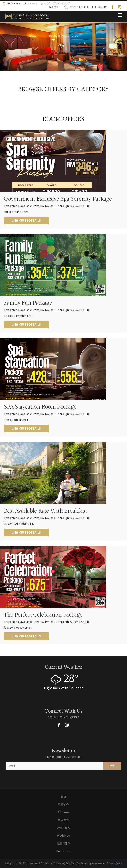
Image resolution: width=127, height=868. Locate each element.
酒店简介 (63, 805)
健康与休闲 (63, 843)
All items (64, 812)
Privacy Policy (115, 863)
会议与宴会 (63, 828)
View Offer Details (26, 221)
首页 (64, 797)
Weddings (63, 836)
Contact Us (63, 851)
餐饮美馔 (63, 820)
